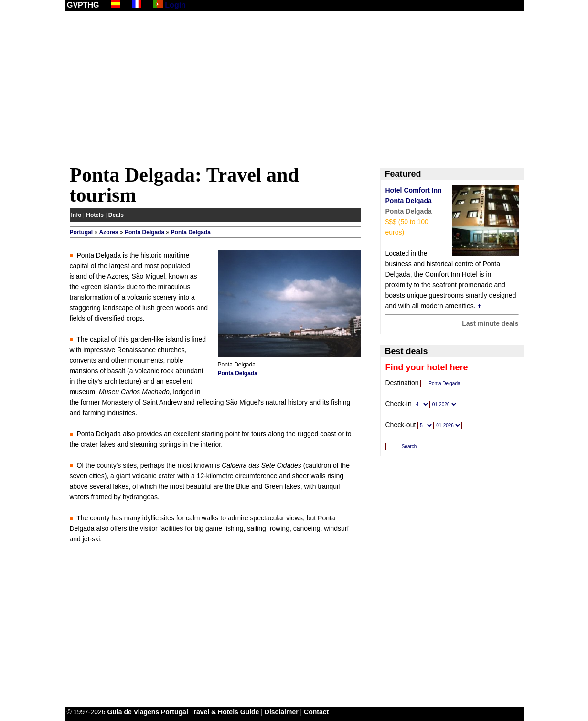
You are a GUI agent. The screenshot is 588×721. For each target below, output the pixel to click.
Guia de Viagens (133, 712)
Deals (116, 215)
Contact (316, 712)
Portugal (81, 232)
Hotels (95, 215)
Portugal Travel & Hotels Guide (210, 712)
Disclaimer (282, 712)
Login (175, 5)
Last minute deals (490, 323)
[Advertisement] (294, 89)
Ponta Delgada (144, 232)
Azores (109, 232)
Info (76, 215)
